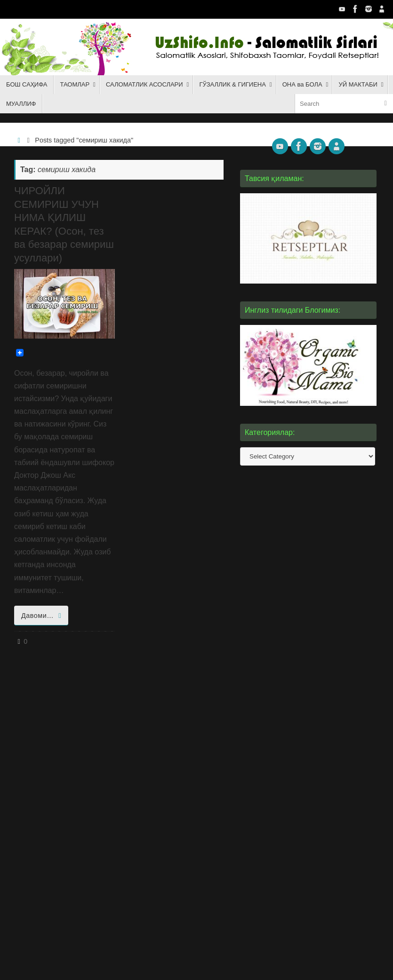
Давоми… (43, 616)
